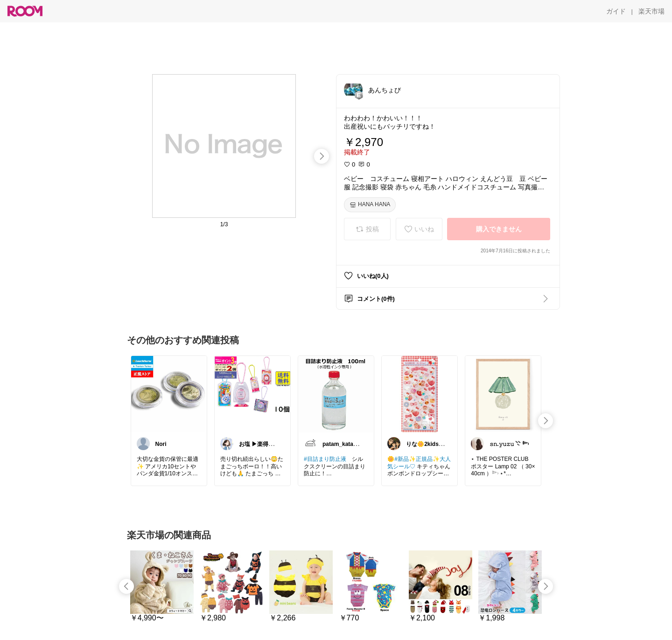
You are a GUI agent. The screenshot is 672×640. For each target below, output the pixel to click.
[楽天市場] (651, 11)
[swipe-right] (322, 156)
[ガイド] (616, 11)
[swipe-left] (126, 586)
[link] (169, 394)
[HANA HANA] (370, 205)
